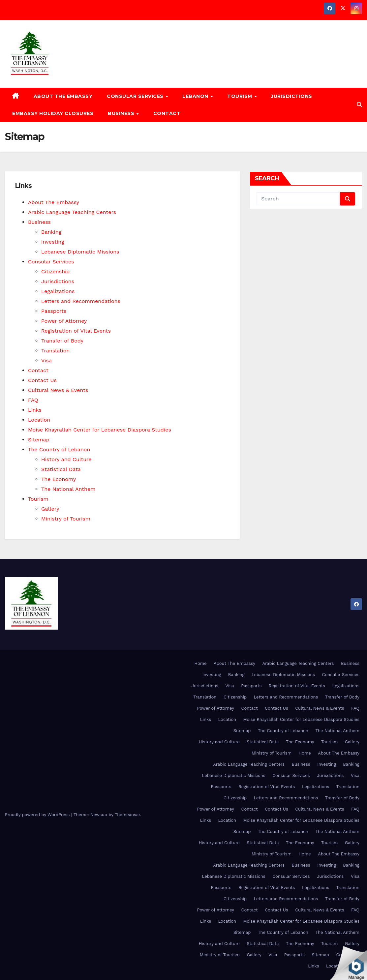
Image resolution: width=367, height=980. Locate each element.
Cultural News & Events (58, 390)
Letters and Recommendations (81, 301)
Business (122, 113)
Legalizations (58, 291)
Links (35, 410)
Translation (55, 351)
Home (200, 663)
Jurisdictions (292, 96)
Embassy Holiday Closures (53, 113)
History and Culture (66, 459)
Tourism (240, 96)
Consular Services (136, 96)
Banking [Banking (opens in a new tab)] (51, 232)
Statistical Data (61, 469)
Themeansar (127, 815)
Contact (167, 113)
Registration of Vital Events (76, 331)
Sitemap (39, 440)
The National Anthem (68, 489)
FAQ (33, 400)
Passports (54, 311)
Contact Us (42, 380)
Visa (46, 360)
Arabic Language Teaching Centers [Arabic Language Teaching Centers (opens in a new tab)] (72, 212)
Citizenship (55, 271)
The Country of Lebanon (59, 449)
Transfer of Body (62, 341)
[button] (359, 105)
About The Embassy (63, 96)
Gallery (50, 509)
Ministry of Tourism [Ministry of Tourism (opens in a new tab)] (66, 519)
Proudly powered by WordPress (38, 815)
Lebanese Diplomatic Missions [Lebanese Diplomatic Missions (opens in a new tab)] (80, 252)
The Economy (59, 479)
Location (39, 420)
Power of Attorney (64, 321)
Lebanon (196, 96)
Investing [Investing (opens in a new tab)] (53, 242)
